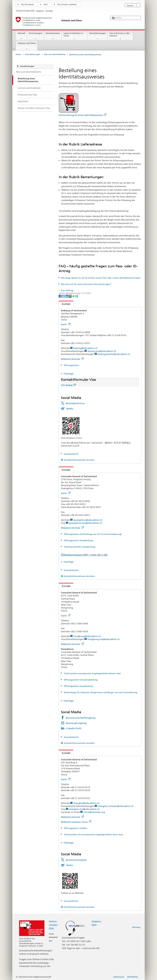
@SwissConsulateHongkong (81, 718)
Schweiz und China (27, 46)
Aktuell (21, 36)
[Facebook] (60, 296)
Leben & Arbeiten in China (74, 36)
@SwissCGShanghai (76, 860)
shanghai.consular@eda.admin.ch (116, 806)
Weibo (70, 409)
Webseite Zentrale (72, 359)
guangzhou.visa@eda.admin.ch (86, 523)
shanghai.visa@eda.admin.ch (84, 809)
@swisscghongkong (76, 723)
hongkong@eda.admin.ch (87, 636)
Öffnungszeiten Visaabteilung (78, 540)
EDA (46, 4)
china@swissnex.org (94, 812)
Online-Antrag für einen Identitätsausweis (82, 115)
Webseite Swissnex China (76, 822)
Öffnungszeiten (71, 365)
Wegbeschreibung (85, 555)
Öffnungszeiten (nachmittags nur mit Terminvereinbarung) (92, 534)
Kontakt (65, 304)
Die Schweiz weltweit (67, 4)
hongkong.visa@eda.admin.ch (104, 639)
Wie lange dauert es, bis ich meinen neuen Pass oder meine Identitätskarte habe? (101, 278)
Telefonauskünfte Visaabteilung (79, 547)
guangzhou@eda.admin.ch (88, 520)
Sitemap (136, 927)
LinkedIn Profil (74, 728)
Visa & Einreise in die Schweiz (120, 36)
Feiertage (69, 374)
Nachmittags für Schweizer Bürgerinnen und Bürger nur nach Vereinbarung (100, 692)
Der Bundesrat (27, 4)
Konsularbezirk (71, 454)
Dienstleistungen (97, 36)
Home (18, 54)
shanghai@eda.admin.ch (86, 803)
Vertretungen (35, 36)
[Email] (77, 296)
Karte (66, 324)
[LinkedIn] (67, 296)
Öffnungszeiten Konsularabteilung (80, 680)
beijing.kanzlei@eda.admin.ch (114, 354)
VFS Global (68, 385)
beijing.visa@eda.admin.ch (102, 351)
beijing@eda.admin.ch (85, 348)
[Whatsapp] (74, 296)
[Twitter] (64, 296)
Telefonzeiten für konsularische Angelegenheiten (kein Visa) (93, 834)
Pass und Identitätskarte (55, 54)
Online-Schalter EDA (53, 925)
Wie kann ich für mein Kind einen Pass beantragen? (86, 284)
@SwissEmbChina (75, 403)
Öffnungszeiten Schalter (75, 828)
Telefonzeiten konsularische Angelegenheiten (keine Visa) (92, 673)
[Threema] (70, 296)
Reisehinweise (53, 36)
